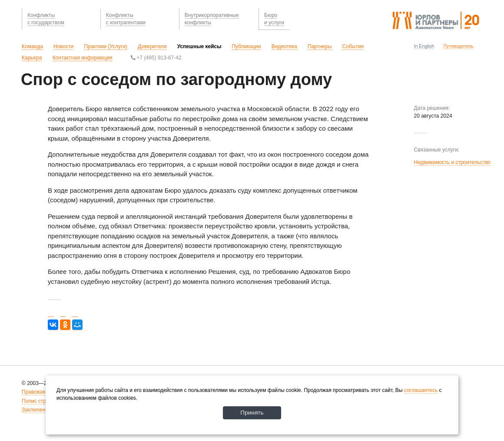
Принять (252, 412)
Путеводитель (458, 46)
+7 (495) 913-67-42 (156, 58)
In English (424, 46)
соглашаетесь (421, 390)
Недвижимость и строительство (453, 162)
